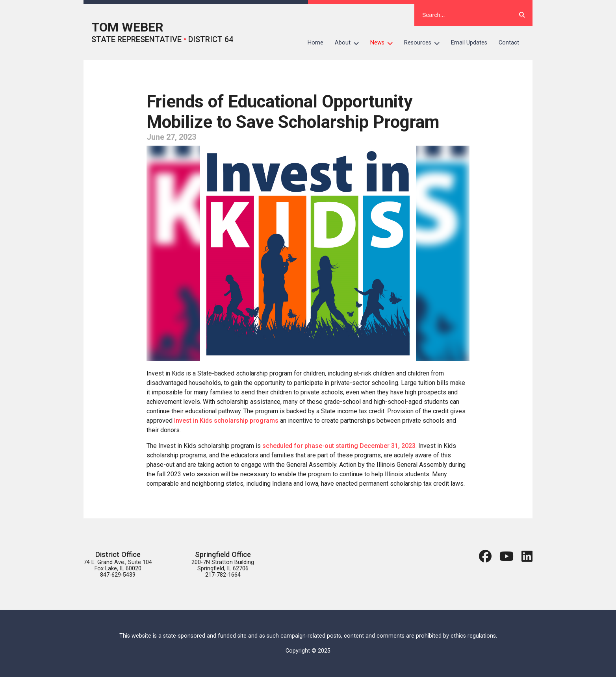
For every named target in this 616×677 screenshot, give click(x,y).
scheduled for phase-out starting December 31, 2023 (339, 446)
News (384, 43)
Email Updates (469, 43)
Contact (509, 43)
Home (315, 43)
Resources (425, 43)
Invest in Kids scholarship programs (226, 421)
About (350, 43)
